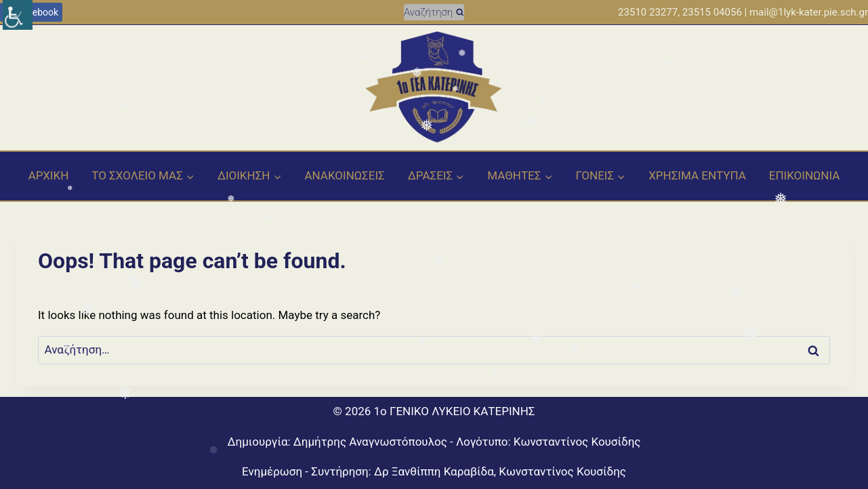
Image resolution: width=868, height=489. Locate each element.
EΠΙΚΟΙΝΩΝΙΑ (805, 175)
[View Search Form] (434, 12)
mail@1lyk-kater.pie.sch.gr (809, 12)
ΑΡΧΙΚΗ (49, 175)
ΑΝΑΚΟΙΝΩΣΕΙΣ (344, 175)
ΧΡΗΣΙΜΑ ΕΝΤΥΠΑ (697, 175)
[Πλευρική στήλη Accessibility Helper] (18, 15)
